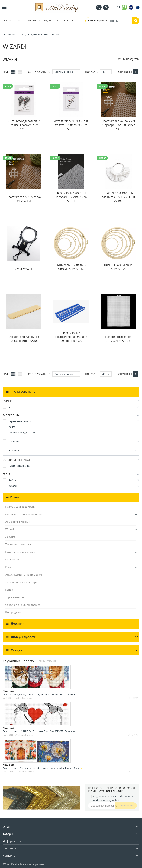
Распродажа (13, 612)
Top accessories (15, 597)
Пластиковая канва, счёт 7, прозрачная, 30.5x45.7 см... (118, 125)
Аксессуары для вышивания (23, 514)
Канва (9, 590)
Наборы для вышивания (21, 507)
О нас (18, 21)
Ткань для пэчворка (18, 544)
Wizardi (10, 529)
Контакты (30, 21)
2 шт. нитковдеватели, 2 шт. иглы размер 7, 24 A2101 (24, 125)
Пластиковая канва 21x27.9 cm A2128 (118, 339)
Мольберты (13, 559)
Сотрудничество (49, 21)
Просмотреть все (47, 661)
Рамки (9, 567)
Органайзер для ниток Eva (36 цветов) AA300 (24, 339)
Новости (68, 21)
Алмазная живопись (18, 522)
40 (107, 72)
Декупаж (11, 537)
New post (8, 691)
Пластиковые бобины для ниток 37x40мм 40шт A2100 (118, 197)
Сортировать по (39, 72)
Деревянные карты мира (21, 582)
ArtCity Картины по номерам (24, 575)
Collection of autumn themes (23, 605)
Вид (5, 72)
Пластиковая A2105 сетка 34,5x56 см (24, 199)
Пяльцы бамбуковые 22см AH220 (118, 267)
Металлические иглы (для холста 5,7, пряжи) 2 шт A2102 (71, 125)
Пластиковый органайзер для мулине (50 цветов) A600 (71, 337)
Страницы (125, 72)
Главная (6, 21)
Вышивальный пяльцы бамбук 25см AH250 (71, 267)
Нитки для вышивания (20, 552)
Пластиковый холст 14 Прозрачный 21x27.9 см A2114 (71, 197)
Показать (92, 72)
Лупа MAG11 (24, 269)
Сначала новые (67, 72)
